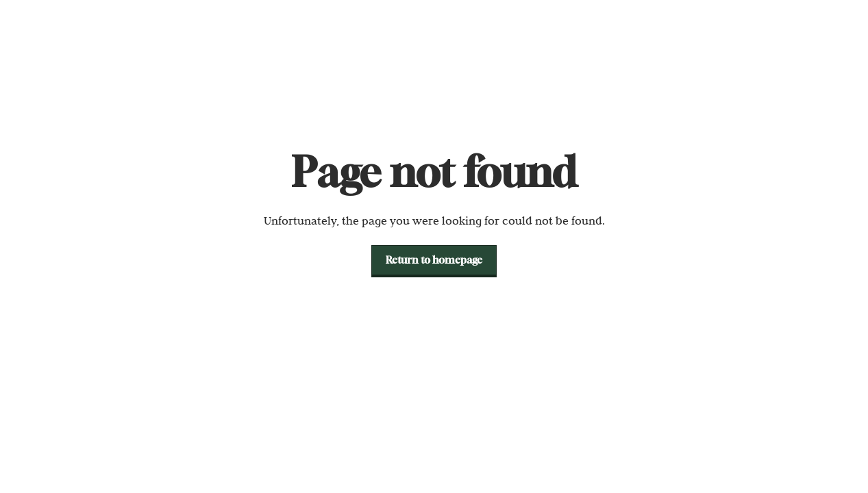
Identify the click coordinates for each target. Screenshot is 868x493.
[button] (434, 260)
